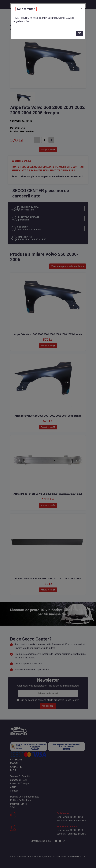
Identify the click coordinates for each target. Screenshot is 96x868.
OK (79, 33)
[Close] (82, 9)
